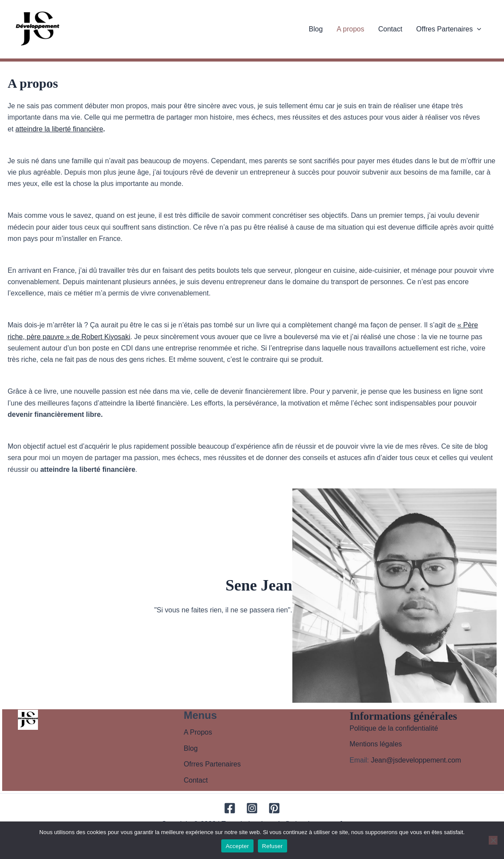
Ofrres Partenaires (212, 764)
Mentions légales (376, 744)
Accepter (237, 846)
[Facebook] (230, 808)
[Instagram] (252, 808)
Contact (390, 29)
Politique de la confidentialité (394, 728)
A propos (351, 29)
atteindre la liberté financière (59, 129)
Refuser (273, 846)
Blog (316, 29)
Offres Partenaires (449, 29)
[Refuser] (493, 840)
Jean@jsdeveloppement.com (416, 760)
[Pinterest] (274, 808)
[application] (477, 29)
